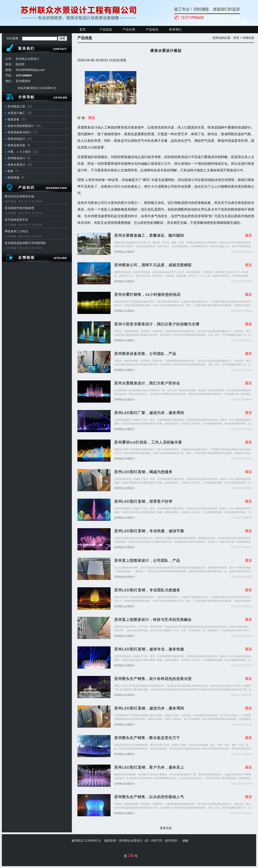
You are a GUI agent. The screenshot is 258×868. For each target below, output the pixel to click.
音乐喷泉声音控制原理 (19, 208)
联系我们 (175, 29)
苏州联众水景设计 (125, 252)
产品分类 (129, 29)
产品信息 (106, 29)
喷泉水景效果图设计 (21, 126)
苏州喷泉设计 (16, 158)
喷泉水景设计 (16, 165)
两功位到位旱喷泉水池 (19, 196)
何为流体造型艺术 (16, 220)
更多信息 (166, 828)
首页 (83, 29)
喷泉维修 (13, 178)
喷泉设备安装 (16, 145)
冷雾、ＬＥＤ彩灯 (19, 152)
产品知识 (152, 29)
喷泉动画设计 (16, 139)
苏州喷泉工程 (16, 106)
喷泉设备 (13, 119)
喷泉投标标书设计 (19, 132)
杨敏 (185, 841)
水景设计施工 (16, 113)
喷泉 (11, 171)
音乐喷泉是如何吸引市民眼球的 (25, 243)
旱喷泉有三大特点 (16, 231)
